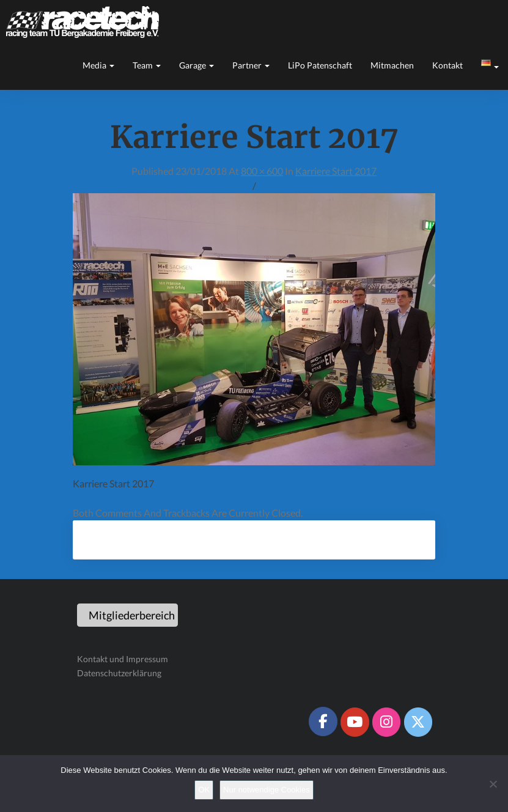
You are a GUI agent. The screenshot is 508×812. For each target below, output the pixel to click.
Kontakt (447, 65)
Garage (197, 65)
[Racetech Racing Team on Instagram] (386, 722)
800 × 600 (262, 171)
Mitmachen (392, 65)
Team (147, 65)
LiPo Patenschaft (320, 65)
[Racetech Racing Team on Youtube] (355, 722)
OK (204, 790)
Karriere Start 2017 (336, 171)
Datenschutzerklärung (119, 673)
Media (98, 65)
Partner (251, 65)
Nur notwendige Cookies (267, 790)
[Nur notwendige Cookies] (493, 784)
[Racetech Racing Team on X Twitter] (418, 722)
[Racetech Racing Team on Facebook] (323, 722)
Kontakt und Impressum (123, 659)
